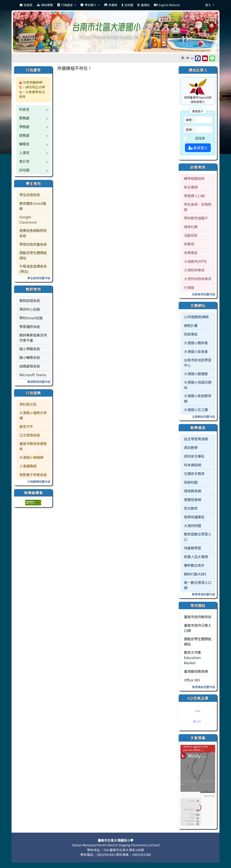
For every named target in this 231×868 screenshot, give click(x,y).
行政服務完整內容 (39, 481)
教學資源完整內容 (204, 594)
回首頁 (26, 5)
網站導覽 (45, 5)
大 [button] (183, 58)
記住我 (200, 138)
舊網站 (143, 5)
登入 (210, 5)
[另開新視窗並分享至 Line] (212, 58)
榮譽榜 (111, 5)
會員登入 (198, 148)
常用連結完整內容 (204, 687)
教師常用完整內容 (39, 382)
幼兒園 (127, 5)
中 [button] (188, 58)
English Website (167, 5)
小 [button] (192, 58)
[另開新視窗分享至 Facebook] (198, 58)
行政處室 (67, 5)
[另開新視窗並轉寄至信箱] (205, 58)
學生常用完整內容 (39, 278)
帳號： (190, 120)
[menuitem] (33, 195)
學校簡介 (90, 5)
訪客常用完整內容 (204, 294)
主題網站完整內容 (204, 416)
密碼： (190, 129)
